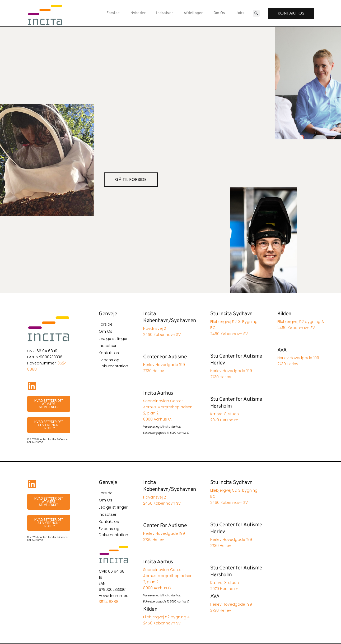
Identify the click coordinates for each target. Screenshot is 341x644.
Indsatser (165, 13)
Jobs (240, 13)
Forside (113, 13)
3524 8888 (109, 602)
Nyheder (138, 13)
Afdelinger (193, 13)
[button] (256, 13)
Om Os (219, 13)
